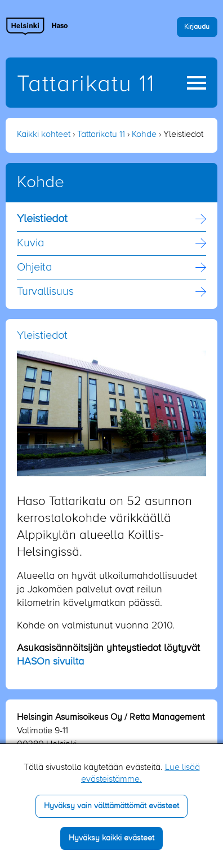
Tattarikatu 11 (86, 85)
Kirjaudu (197, 27)
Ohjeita (34, 268)
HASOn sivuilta (50, 662)
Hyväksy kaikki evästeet (111, 838)
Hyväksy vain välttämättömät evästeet (111, 806)
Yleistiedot (42, 219)
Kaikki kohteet (44, 135)
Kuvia (30, 243)
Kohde (144, 135)
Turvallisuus (45, 292)
